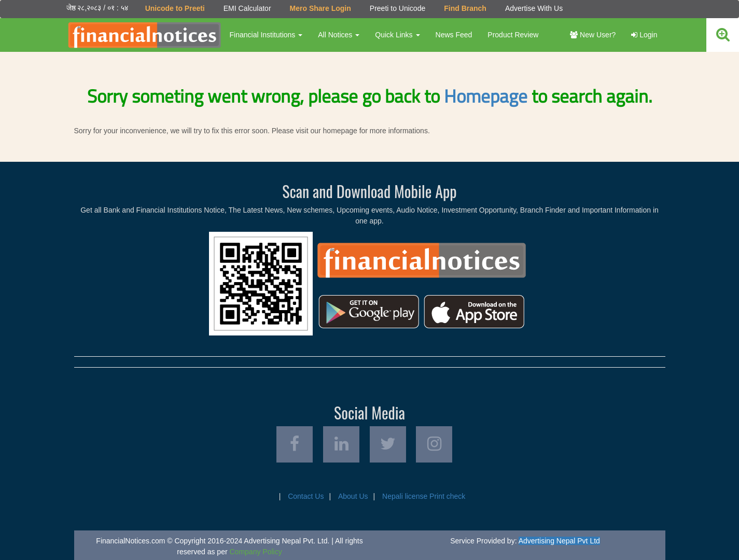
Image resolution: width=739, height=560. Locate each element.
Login (644, 35)
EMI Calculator (247, 8)
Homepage (486, 96)
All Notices (339, 35)
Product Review (513, 35)
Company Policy (256, 552)
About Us (353, 496)
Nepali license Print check (424, 496)
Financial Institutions (266, 35)
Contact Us (306, 496)
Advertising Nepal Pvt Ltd (559, 541)
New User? (593, 35)
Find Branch (465, 8)
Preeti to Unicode (398, 8)
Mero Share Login (320, 8)
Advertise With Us (534, 8)
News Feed (454, 35)
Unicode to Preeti (175, 8)
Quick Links (397, 35)
